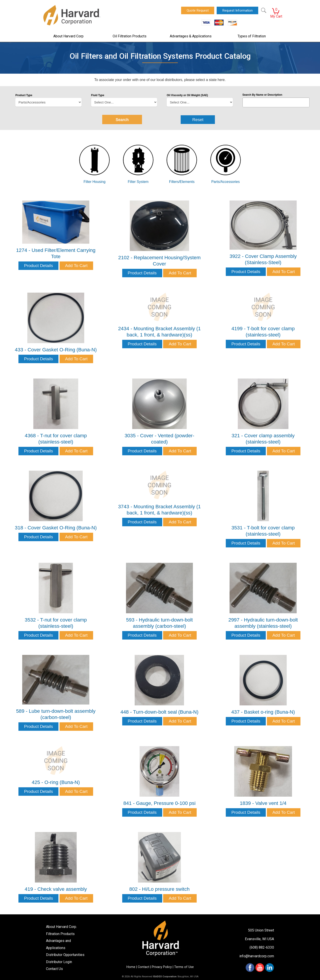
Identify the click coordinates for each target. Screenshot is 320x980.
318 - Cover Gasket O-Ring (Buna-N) (56, 528)
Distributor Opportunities (65, 955)
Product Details (38, 266)
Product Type (24, 95)
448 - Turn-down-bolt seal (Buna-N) (159, 712)
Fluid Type (98, 95)
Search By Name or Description (262, 95)
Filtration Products (60, 934)
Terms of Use (184, 967)
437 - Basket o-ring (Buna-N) (263, 712)
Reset (198, 120)
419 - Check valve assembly (56, 889)
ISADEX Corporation (165, 977)
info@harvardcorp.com (257, 956)
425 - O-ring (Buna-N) (56, 782)
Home (131, 967)
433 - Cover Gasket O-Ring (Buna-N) (56, 350)
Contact (144, 967)
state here (217, 80)
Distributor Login (59, 962)
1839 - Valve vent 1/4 (263, 803)
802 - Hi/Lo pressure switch (159, 889)
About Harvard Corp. (61, 927)
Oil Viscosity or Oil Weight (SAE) (187, 95)
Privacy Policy (162, 967)
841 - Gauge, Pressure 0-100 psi (159, 803)
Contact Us (54, 969)
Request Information (237, 10)
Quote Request (198, 10)
